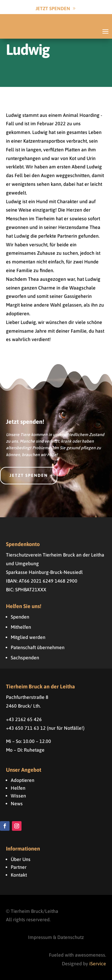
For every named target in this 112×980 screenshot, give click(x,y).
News (17, 803)
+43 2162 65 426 (24, 719)
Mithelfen (21, 627)
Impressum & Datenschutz (56, 937)
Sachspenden (25, 658)
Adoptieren (23, 780)
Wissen (18, 796)
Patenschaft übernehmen (38, 647)
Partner (19, 867)
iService (98, 964)
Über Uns (21, 859)
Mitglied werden (28, 637)
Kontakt (19, 875)
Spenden (20, 617)
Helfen (18, 788)
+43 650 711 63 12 (26, 728)
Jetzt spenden (29, 475)
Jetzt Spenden (53, 8)
